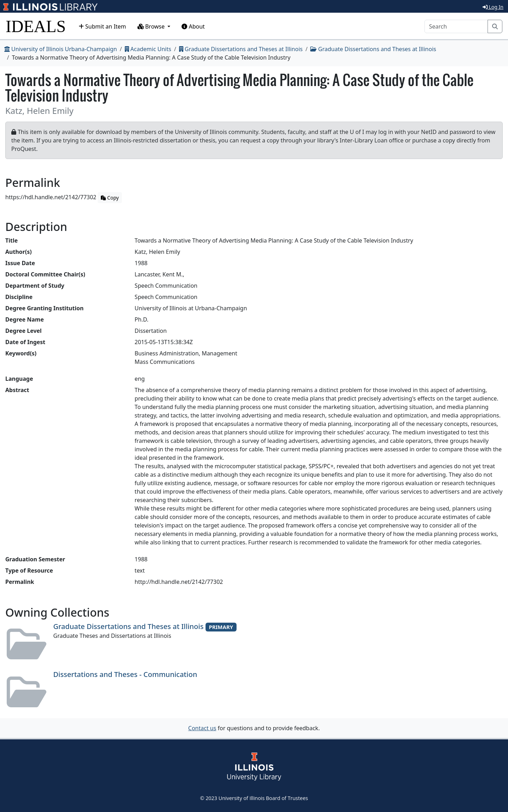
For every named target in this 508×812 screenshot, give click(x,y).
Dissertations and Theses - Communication (125, 674)
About (193, 26)
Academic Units (148, 49)
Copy (110, 198)
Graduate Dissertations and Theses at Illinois (241, 49)
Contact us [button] (202, 728)
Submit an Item (102, 26)
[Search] (456, 26)
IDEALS (36, 26)
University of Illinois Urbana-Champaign (61, 49)
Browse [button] (152, 26)
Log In (493, 7)
